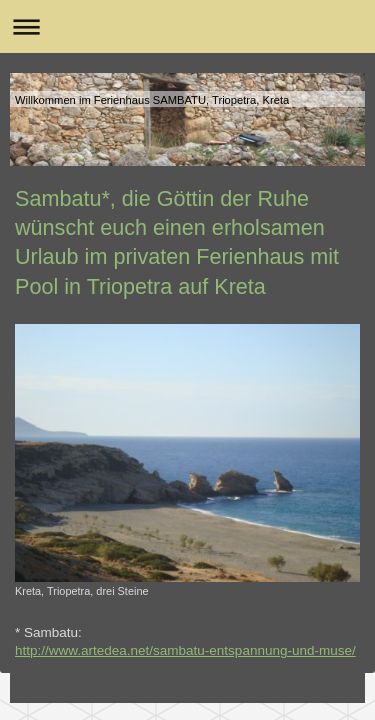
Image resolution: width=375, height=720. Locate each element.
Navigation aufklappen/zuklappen (187, 26)
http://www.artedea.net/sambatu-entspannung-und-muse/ (185, 650)
